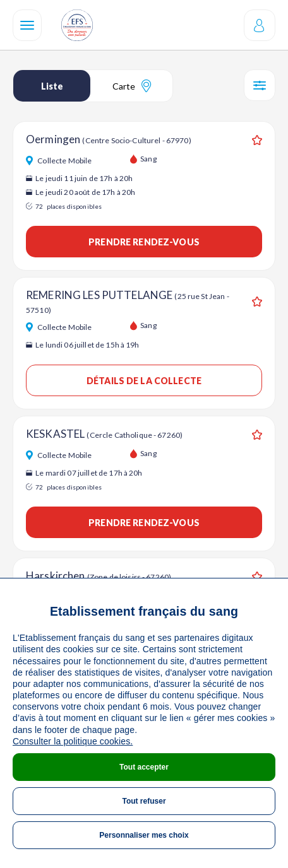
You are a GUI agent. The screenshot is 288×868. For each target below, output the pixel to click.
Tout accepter (144, 767)
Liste (52, 86)
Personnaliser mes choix (144, 835)
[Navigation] (27, 25)
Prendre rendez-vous (144, 242)
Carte (132, 86)
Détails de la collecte (144, 381)
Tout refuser (144, 801)
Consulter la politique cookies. (73, 741)
